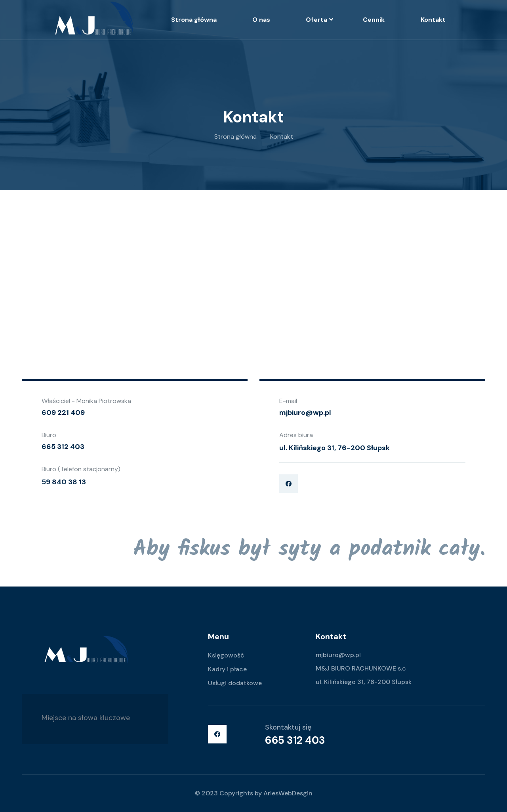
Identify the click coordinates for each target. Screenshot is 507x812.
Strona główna (194, 20)
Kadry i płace (227, 669)
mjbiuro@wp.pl (305, 413)
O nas (261, 20)
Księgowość (226, 655)
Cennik (374, 20)
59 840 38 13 (64, 482)
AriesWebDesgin (288, 793)
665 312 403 (63, 447)
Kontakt (433, 20)
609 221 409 (63, 413)
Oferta (316, 20)
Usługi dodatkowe (235, 683)
